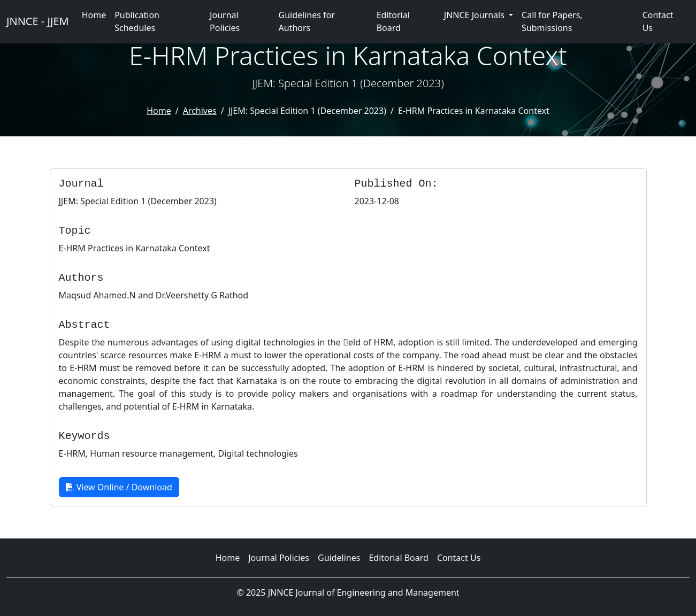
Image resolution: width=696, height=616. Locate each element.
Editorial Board (393, 21)
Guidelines (339, 558)
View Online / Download (119, 487)
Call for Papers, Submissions (552, 21)
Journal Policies (225, 21)
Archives (200, 111)
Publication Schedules (137, 21)
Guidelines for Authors (307, 21)
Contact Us (658, 21)
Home (94, 15)
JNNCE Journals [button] (475, 15)
